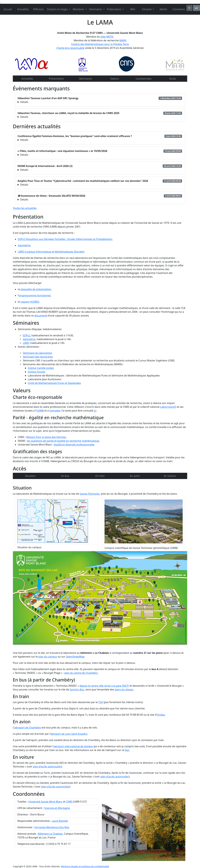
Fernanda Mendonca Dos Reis (52, 827)
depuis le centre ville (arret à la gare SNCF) (104, 686)
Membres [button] (79, 9)
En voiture (170, 476)
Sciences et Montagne (57, 808)
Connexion (179, 9)
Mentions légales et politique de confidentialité (85, 866)
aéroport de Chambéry (28, 728)
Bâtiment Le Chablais (50, 834)
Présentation (56, 79)
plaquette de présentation (36, 289)
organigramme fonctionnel (35, 295)
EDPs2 (26, 335)
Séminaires (86, 79)
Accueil (8, 9)
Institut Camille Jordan (41, 368)
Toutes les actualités (25, 208)
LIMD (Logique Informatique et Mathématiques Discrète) (51, 252)
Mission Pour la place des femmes (46, 437)
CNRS (69, 802)
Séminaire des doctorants (38, 357)
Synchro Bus (77, 689)
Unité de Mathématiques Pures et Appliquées (54, 383)
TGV (101, 702)
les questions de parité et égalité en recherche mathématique (63, 441)
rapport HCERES (30, 302)
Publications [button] (115, 9)
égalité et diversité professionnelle (74, 445)
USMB (40, 411)
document (40, 316)
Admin (163, 9)
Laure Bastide (60, 821)
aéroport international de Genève (73, 746)
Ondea (161, 715)
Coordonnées (144, 79)
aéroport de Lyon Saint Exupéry (69, 734)
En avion (135, 476)
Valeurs (115, 79)
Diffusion (38, 9)
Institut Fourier (37, 372)
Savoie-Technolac (90, 494)
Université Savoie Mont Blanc (45, 802)
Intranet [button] (147, 9)
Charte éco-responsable (70, 48)
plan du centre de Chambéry (81, 673)
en (196, 8)
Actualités (23, 9)
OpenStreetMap (75, 657)
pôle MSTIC (107, 37)
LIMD (26, 343)
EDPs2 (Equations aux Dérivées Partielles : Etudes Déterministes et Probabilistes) (65, 239)
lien (127, 750)
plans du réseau (124, 689)
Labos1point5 (168, 407)
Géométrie (24, 245)
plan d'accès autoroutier (47, 767)
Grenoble (55, 411)
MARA (123, 40)
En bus (65, 476)
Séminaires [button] (96, 9)
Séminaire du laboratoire (37, 353)
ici (95, 411)
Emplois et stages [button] (58, 9)
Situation (30, 476)
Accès (173, 79)
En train (100, 476)
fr (189, 8)
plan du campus (48, 657)
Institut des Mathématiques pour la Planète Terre (100, 44)
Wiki (133, 9)
